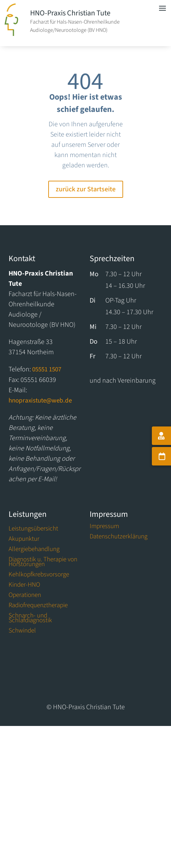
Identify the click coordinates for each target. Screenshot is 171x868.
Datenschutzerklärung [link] (119, 538)
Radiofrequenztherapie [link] (38, 607)
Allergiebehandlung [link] (34, 550)
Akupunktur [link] (24, 540)
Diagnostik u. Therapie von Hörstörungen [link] (43, 563)
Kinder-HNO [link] (24, 586)
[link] (11, 34)
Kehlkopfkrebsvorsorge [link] (39, 576)
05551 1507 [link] (47, 369)
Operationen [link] (25, 596)
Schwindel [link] (22, 632)
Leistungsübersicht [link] (33, 530)
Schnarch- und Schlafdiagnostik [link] (30, 619)
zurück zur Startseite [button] (86, 189)
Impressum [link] (104, 527)
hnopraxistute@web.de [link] (40, 401)
